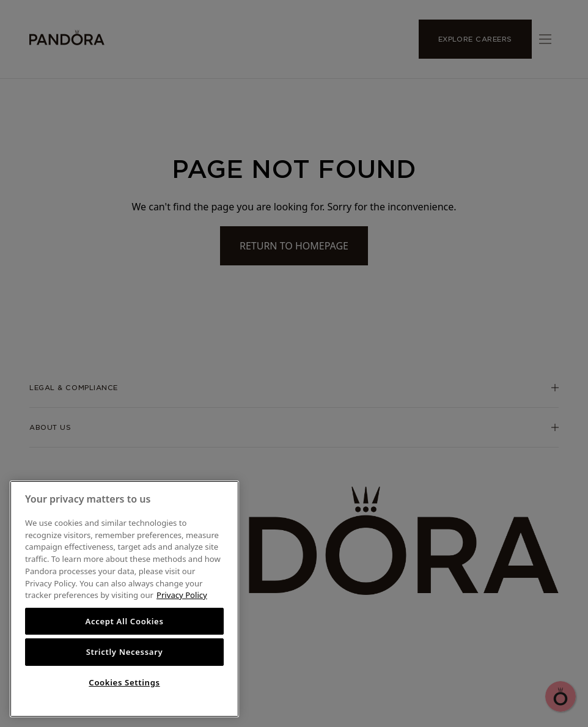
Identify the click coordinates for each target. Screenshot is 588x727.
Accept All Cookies (124, 621)
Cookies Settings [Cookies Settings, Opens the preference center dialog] (124, 682)
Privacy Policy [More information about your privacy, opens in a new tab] (182, 595)
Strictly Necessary (125, 652)
